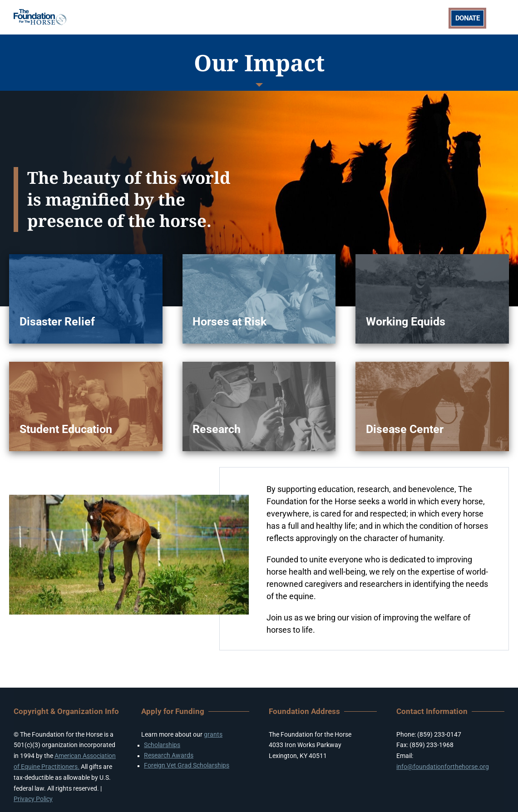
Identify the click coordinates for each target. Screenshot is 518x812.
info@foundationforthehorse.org (443, 767)
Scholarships (162, 745)
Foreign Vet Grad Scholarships (187, 765)
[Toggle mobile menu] (500, 17)
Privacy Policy (33, 799)
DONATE (467, 18)
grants (213, 734)
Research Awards (169, 755)
